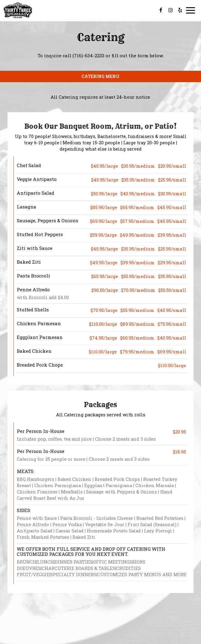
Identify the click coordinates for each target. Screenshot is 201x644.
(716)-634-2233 (88, 55)
